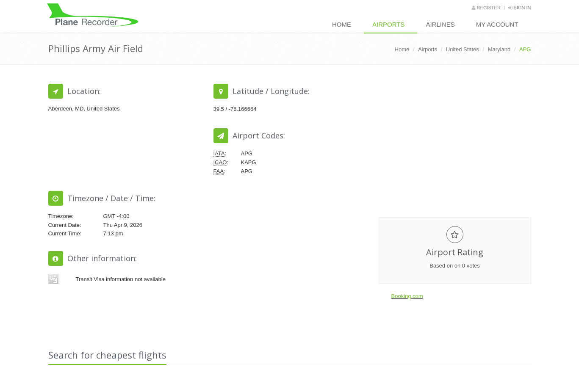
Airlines (440, 24)
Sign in (519, 8)
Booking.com (407, 296)
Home (342, 24)
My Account (497, 24)
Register (486, 8)
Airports (388, 24)
